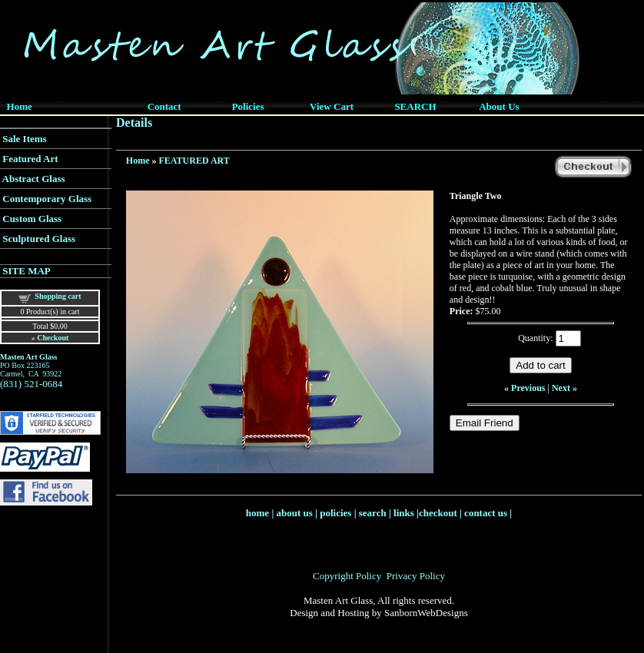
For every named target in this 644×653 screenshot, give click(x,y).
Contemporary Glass (47, 199)
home (257, 513)
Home (138, 161)
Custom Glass (32, 219)
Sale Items (24, 139)
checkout (438, 513)
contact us (486, 513)
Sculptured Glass (39, 239)
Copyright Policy (347, 576)
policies (335, 513)
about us (295, 513)
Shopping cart (58, 296)
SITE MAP (26, 271)
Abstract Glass (34, 179)
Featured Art (30, 159)
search (373, 513)
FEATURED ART (194, 161)
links (404, 513)
